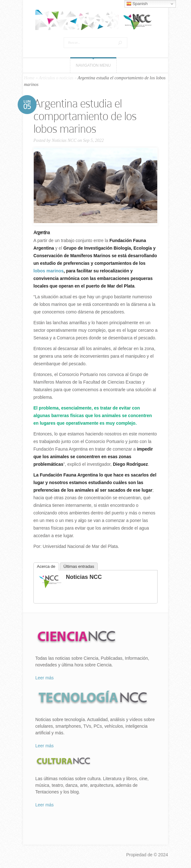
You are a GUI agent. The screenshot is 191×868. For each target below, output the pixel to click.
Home (29, 78)
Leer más (44, 678)
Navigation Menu (93, 65)
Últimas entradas (79, 566)
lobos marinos (49, 271)
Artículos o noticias (56, 78)
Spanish (137, 4)
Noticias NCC (64, 140)
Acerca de (46, 566)
